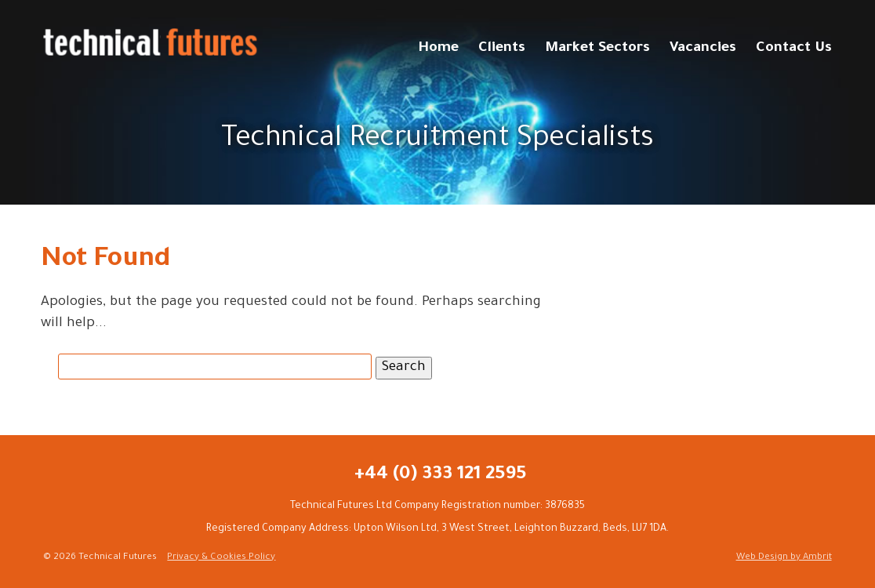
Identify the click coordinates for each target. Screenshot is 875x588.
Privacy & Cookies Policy (221, 558)
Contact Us (794, 49)
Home (438, 49)
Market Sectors (597, 49)
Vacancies (703, 49)
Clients (502, 49)
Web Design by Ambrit (784, 558)
